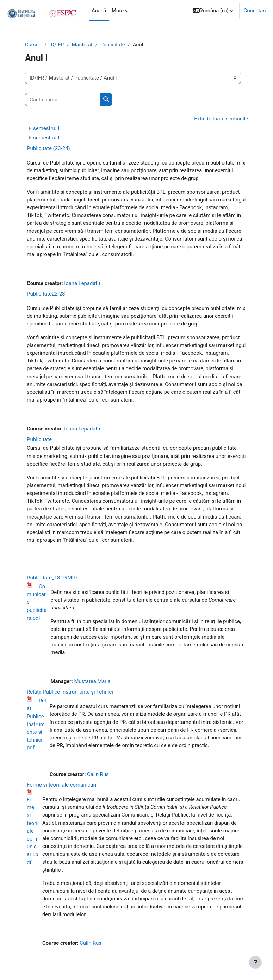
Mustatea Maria (92, 681)
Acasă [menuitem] (99, 11)
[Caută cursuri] (63, 99)
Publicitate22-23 (46, 294)
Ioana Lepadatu (82, 283)
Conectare (256, 11)
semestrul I (46, 128)
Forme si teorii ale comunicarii (62, 785)
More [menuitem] (118, 11)
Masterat (82, 45)
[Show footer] (255, 962)
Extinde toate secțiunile (221, 119)
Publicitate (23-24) (48, 148)
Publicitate (113, 45)
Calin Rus (98, 774)
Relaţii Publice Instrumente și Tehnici (70, 692)
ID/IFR (57, 45)
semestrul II (47, 138)
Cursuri (33, 45)
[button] (213, 11)
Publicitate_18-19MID (52, 578)
